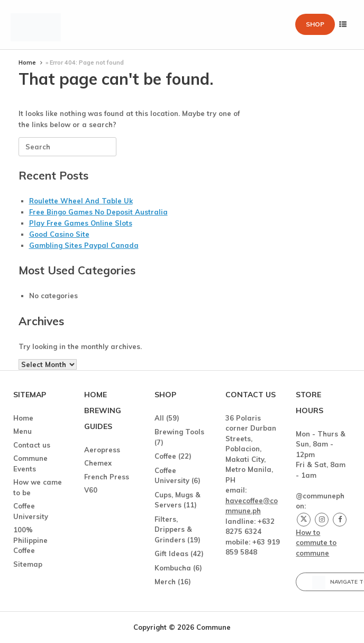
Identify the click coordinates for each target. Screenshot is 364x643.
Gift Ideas (171, 553)
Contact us (32, 445)
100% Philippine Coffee (30, 540)
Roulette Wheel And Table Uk (81, 201)
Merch (165, 582)
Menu (22, 431)
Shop (315, 24)
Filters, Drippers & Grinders (173, 529)
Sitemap (28, 564)
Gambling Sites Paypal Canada (84, 245)
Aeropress (102, 450)
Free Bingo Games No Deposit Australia (98, 212)
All (159, 418)
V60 (91, 490)
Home (27, 62)
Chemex (98, 463)
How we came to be (38, 487)
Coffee (165, 456)
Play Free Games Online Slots (81, 223)
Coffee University (31, 511)
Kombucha (173, 568)
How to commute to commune (316, 543)
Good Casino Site (59, 234)
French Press (107, 477)
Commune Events (30, 463)
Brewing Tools (179, 432)
